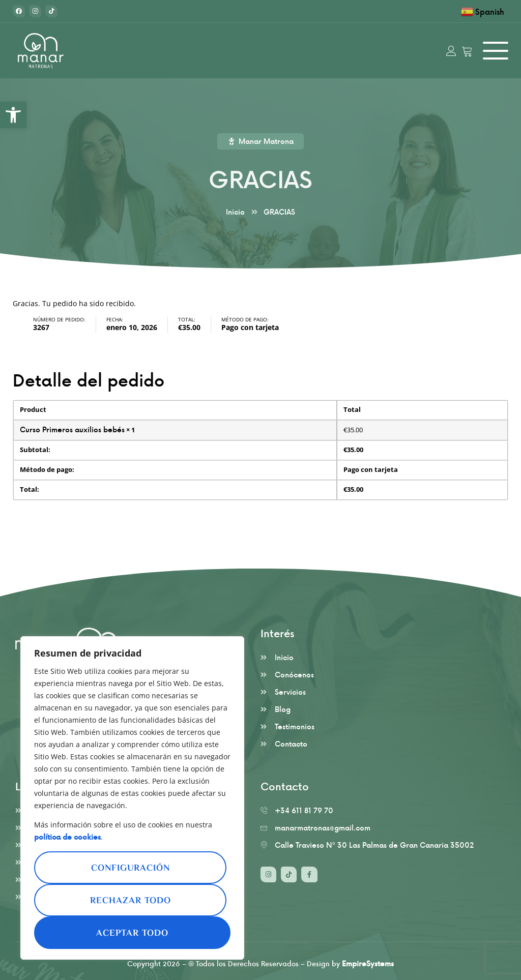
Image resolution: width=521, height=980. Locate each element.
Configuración (131, 869)
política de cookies (67, 837)
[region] (132, 798)
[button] (13, 115)
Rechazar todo (131, 901)
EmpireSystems (368, 963)
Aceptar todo (132, 934)
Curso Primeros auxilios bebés (72, 429)
